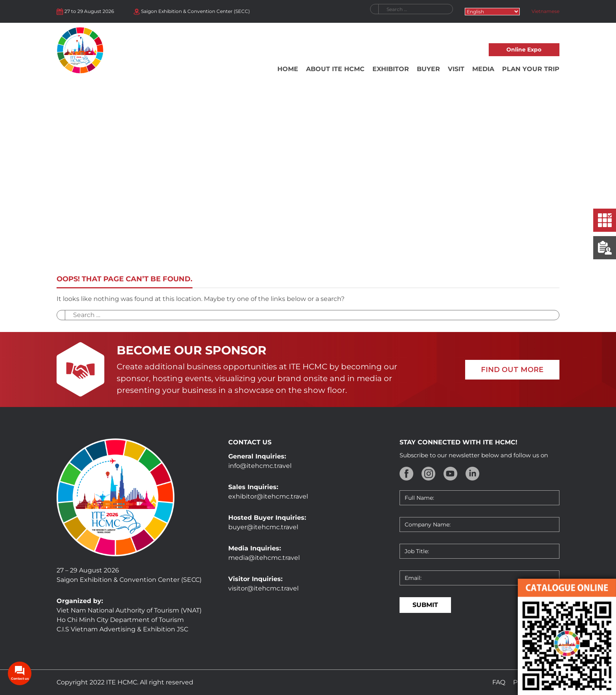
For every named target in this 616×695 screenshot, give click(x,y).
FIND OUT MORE (512, 370)
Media (483, 69)
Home (288, 69)
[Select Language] (492, 12)
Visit (456, 69)
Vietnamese (545, 11)
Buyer (428, 69)
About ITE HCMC (335, 69)
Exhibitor (391, 69)
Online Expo (524, 50)
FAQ (499, 682)
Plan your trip (531, 69)
